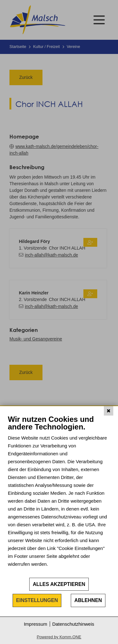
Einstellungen (37, 600)
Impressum (36, 624)
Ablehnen (88, 600)
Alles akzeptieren (59, 584)
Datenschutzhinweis (73, 624)
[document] (59, 496)
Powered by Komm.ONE (59, 637)
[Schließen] (109, 411)
